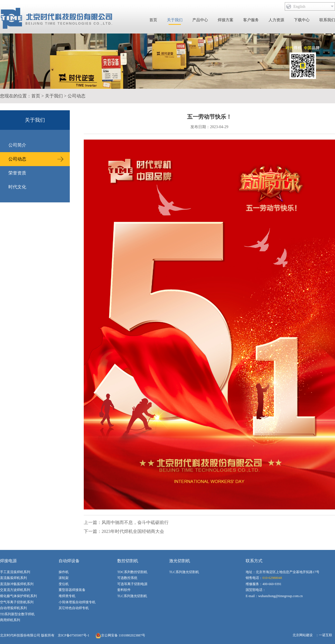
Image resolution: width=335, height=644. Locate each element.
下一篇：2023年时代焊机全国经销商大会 (124, 531)
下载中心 (302, 20)
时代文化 (17, 187)
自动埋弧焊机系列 (13, 608)
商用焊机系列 (10, 620)
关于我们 (175, 20)
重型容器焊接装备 (72, 590)
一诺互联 (326, 635)
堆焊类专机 (67, 596)
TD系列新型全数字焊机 (17, 614)
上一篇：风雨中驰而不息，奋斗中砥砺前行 (126, 522)
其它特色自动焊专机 (74, 608)
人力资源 (276, 20)
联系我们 (327, 20)
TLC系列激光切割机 (132, 596)
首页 (153, 20)
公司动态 (76, 96)
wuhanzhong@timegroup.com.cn (281, 596)
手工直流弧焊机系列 (15, 572)
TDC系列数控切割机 (132, 572)
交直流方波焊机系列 (15, 590)
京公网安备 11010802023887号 (120, 636)
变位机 (64, 584)
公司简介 (17, 145)
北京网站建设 (303, 635)
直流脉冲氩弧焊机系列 (17, 584)
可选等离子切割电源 (132, 584)
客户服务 (251, 20)
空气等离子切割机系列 (17, 602)
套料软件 (124, 590)
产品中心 (200, 20)
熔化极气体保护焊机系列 (18, 596)
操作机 (64, 572)
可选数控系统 (127, 578)
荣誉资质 (17, 173)
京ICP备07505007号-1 (74, 635)
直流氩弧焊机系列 (13, 578)
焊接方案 (226, 20)
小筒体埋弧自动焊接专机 (77, 602)
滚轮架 (64, 578)
